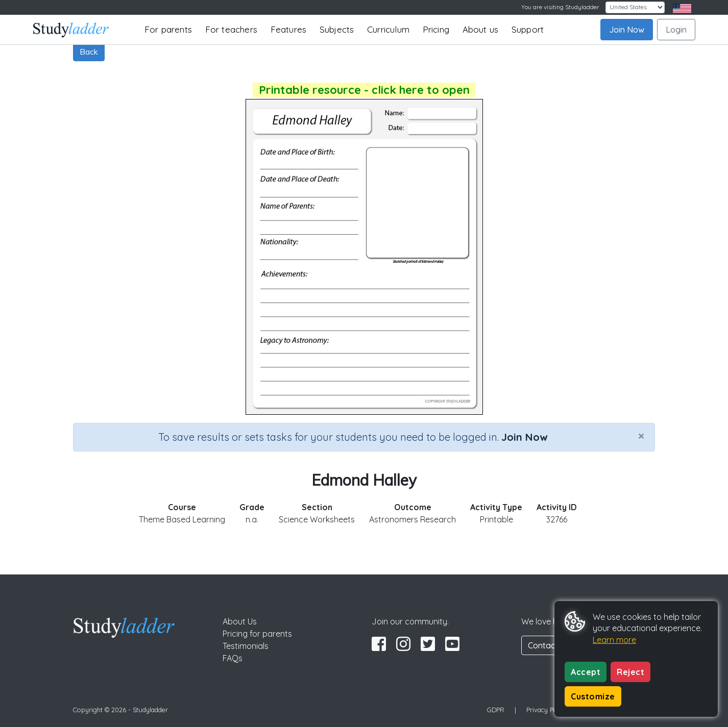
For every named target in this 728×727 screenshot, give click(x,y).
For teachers (231, 29)
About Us (240, 621)
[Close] (641, 436)
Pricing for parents (257, 634)
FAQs (233, 658)
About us (481, 29)
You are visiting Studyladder (560, 7)
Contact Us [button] (549, 645)
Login (676, 30)
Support (528, 29)
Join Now (627, 30)
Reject (630, 672)
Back (89, 52)
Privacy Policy (547, 710)
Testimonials (246, 646)
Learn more (614, 640)
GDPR (496, 710)
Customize (593, 696)
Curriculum (388, 29)
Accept (586, 672)
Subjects (337, 29)
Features (289, 29)
